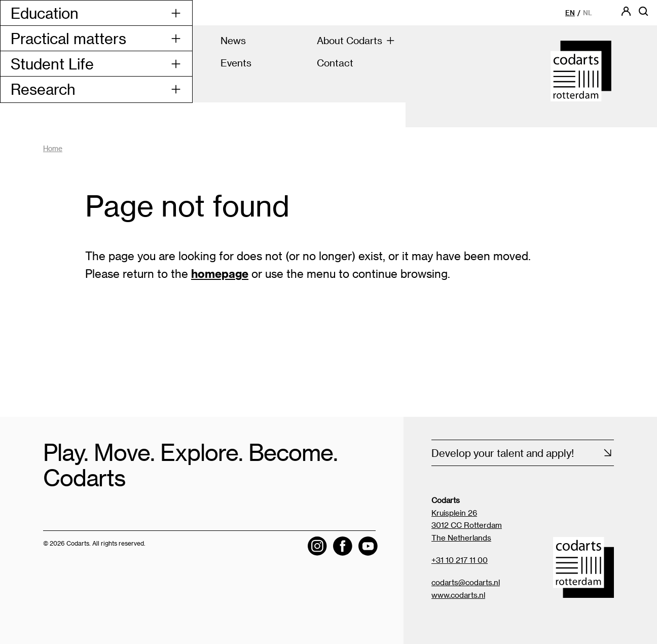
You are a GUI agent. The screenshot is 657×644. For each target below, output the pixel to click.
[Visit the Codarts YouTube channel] (368, 546)
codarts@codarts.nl (466, 582)
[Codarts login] (626, 14)
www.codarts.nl (458, 595)
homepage (220, 273)
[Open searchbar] (643, 14)
